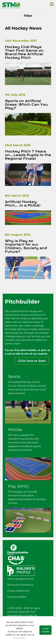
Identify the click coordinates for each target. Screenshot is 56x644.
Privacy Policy (20, 638)
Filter (28, 16)
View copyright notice (20, 579)
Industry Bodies (17, 597)
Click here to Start (32, 361)
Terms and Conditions (20, 585)
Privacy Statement (18, 591)
